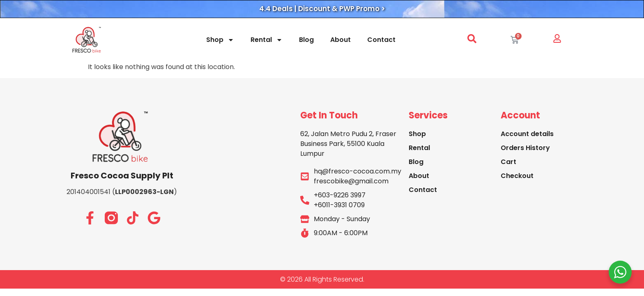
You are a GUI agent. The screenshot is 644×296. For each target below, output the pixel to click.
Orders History (525, 148)
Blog (306, 40)
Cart (508, 162)
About (340, 40)
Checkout (517, 176)
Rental (267, 40)
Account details (527, 134)
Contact (381, 40)
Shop (220, 40)
